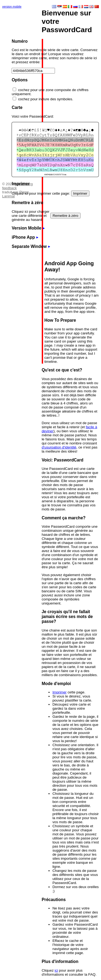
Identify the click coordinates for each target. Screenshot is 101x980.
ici (56, 970)
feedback (9, 188)
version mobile (12, 6)
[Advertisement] (18, 93)
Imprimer (60, 692)
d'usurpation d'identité (59, 447)
